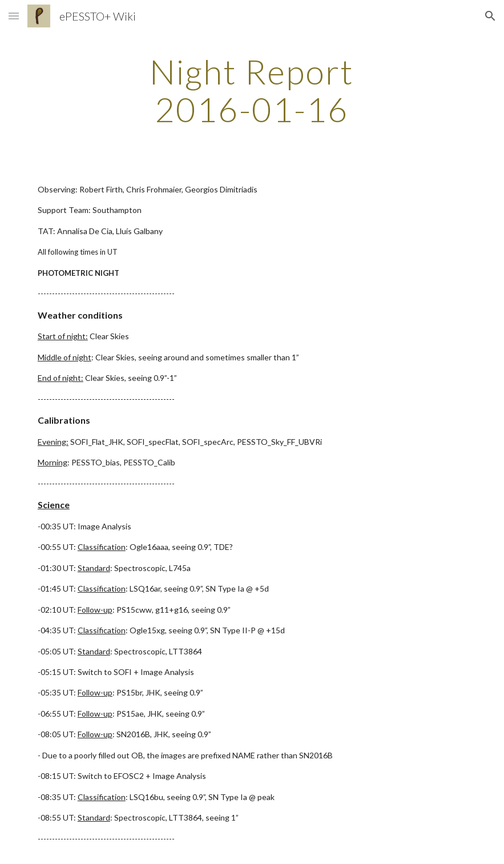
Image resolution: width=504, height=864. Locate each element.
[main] (252, 90)
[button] (14, 16)
